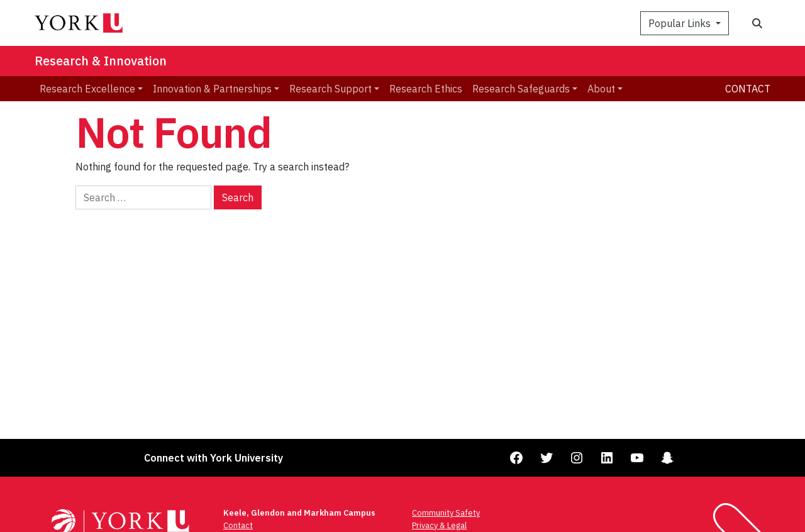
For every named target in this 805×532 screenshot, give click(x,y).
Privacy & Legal (439, 525)
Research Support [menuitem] (330, 89)
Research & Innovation (101, 61)
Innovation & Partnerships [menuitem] (212, 89)
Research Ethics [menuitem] (426, 89)
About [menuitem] (601, 89)
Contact (748, 89)
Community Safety (446, 513)
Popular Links (681, 23)
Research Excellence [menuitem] (87, 89)
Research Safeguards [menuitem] (521, 89)
